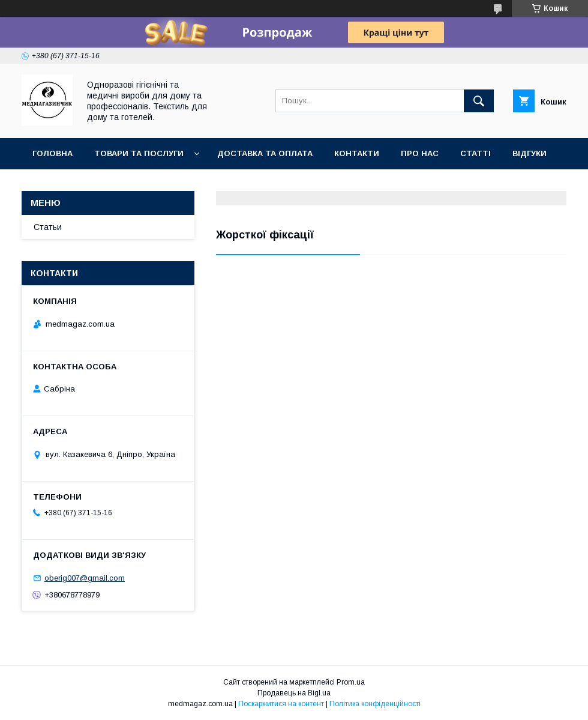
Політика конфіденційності (375, 704)
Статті (475, 153)
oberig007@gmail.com (85, 578)
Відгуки (529, 153)
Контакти (357, 153)
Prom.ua (351, 682)
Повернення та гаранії (84, 185)
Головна (52, 153)
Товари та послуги (139, 153)
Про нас (420, 153)
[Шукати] (479, 101)
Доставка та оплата (265, 153)
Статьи (48, 227)
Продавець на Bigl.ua (294, 693)
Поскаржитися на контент (281, 704)
